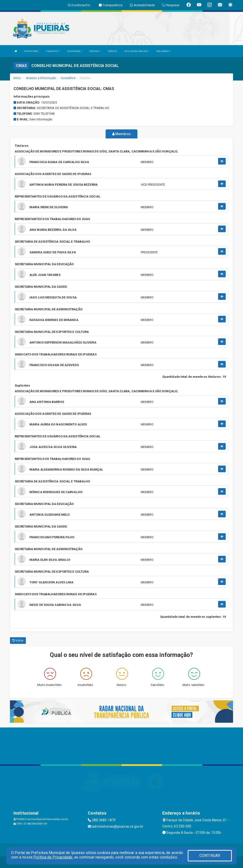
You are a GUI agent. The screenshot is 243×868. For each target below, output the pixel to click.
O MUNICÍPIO (53, 51)
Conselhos (68, 78)
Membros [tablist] (121, 134)
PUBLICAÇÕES (164, 51)
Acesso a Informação (41, 78)
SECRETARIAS (75, 51)
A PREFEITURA (32, 51)
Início (17, 78)
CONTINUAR (210, 856)
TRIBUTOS (112, 51)
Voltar (18, 640)
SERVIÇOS (95, 51)
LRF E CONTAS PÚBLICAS (137, 51)
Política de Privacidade (53, 857)
